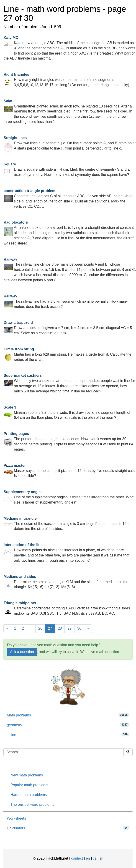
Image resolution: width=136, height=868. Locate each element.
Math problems (68, 715)
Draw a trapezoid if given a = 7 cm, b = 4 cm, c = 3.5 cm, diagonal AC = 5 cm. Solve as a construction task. (68, 328)
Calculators (68, 828)
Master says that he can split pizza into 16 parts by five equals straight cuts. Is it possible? (70, 471)
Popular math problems (29, 785)
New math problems (27, 775)
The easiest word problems (32, 804)
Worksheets (16, 818)
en (88, 858)
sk (101, 858)
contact (77, 858)
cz (95, 858)
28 (60, 628)
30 (79, 628)
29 (69, 628)
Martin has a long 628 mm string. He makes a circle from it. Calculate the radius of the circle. (68, 354)
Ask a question (22, 652)
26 (40, 628)
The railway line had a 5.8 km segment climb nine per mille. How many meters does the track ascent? (66, 301)
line (70, 735)
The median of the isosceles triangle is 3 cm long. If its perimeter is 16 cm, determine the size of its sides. (69, 524)
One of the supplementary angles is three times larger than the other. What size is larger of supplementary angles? (69, 497)
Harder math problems (29, 795)
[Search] (128, 752)
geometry (68, 725)
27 (50, 628)
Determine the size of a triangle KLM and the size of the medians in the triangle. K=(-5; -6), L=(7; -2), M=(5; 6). (66, 582)
